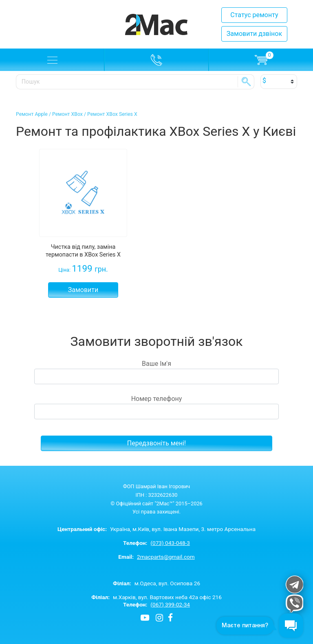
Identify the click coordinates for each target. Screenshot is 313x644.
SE (246, 82)
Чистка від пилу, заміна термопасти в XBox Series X (83, 251)
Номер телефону (156, 407)
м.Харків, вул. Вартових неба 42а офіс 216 (156, 597)
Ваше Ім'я (156, 372)
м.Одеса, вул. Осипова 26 (156, 583)
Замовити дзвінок (254, 34)
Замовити (83, 290)
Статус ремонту (254, 15)
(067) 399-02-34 (170, 604)
